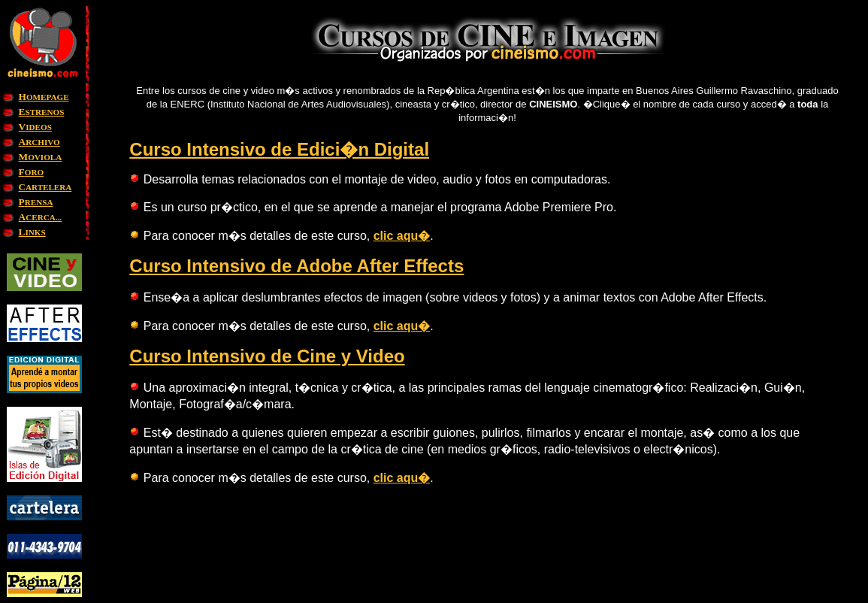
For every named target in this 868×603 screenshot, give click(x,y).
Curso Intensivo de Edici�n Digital (279, 149)
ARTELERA (45, 187)
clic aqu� (402, 236)
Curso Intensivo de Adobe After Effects (296, 266)
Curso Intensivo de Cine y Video (267, 356)
